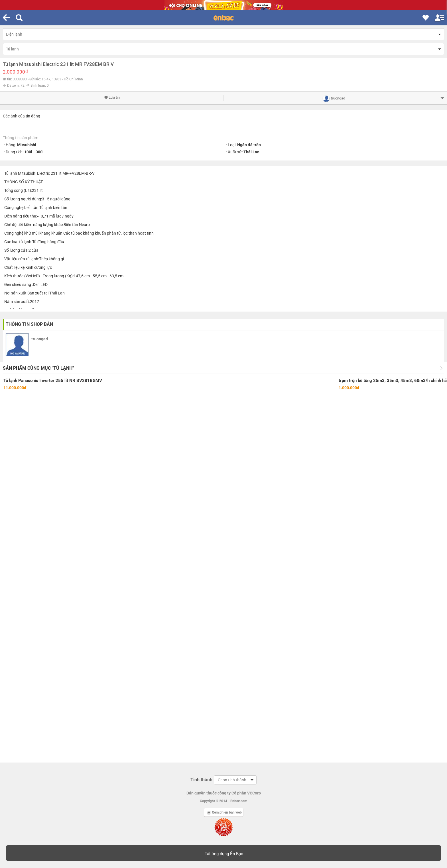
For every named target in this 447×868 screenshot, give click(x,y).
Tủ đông (39, 242)
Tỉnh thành (201, 780)
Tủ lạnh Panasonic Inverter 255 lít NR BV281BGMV (53, 381)
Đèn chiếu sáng (18, 284)
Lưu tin (112, 97)
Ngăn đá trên (249, 145)
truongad (40, 339)
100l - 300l (34, 152)
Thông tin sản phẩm (21, 138)
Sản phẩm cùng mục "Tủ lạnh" (38, 368)
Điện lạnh (14, 34)
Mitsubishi (27, 145)
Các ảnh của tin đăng (22, 116)
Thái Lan (251, 152)
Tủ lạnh (12, 49)
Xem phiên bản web (224, 812)
